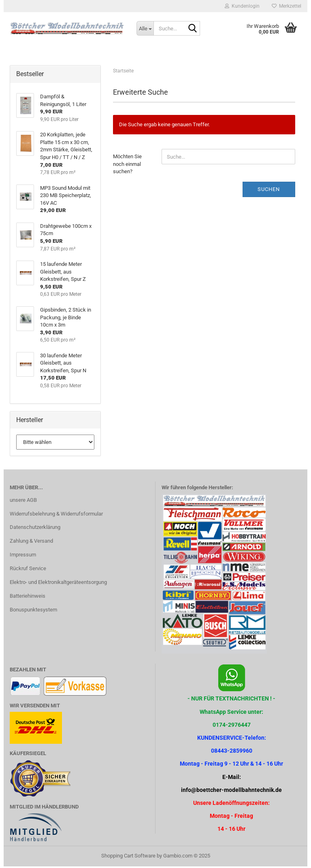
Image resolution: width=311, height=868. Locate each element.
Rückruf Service (28, 570)
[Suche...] (145, 28)
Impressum (23, 556)
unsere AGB (23, 502)
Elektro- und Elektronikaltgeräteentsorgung (58, 584)
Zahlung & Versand (31, 542)
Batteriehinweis (28, 597)
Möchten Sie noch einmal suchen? (127, 166)
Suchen (269, 191)
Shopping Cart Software (128, 857)
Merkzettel (287, 6)
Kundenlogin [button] (242, 6)
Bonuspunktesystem (33, 611)
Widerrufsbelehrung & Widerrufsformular (56, 515)
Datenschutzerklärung (35, 529)
